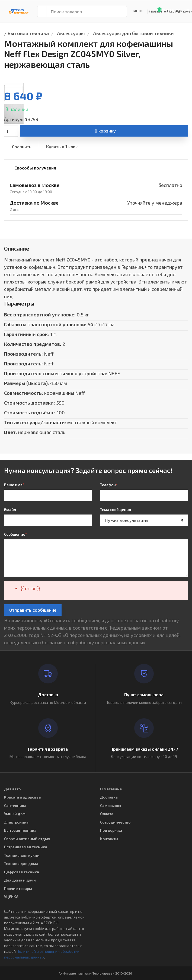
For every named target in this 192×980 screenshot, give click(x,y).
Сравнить (22, 147)
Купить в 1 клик (62, 147)
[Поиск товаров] (87, 11)
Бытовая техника (28, 33)
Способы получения (35, 168)
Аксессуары (71, 33)
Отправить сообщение (33, 610)
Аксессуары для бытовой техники (133, 33)
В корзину (105, 131)
